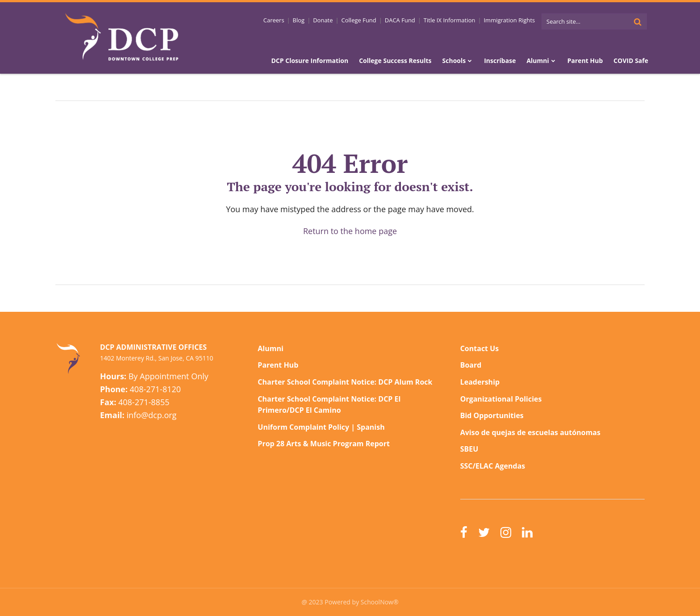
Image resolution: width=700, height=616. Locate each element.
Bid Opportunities (492, 415)
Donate (323, 20)
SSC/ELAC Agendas (493, 466)
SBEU (469, 449)
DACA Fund (400, 20)
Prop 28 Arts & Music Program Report (324, 444)
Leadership (480, 382)
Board (471, 365)
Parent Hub (278, 365)
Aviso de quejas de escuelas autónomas (530, 432)
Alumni (271, 348)
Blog (299, 20)
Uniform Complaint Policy (303, 427)
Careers (274, 20)
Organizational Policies (501, 399)
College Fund (359, 20)
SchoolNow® (380, 602)
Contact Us (480, 348)
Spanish (371, 427)
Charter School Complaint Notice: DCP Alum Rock (345, 382)
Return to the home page (350, 231)
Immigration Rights (509, 20)
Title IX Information (450, 20)
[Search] (637, 21)
